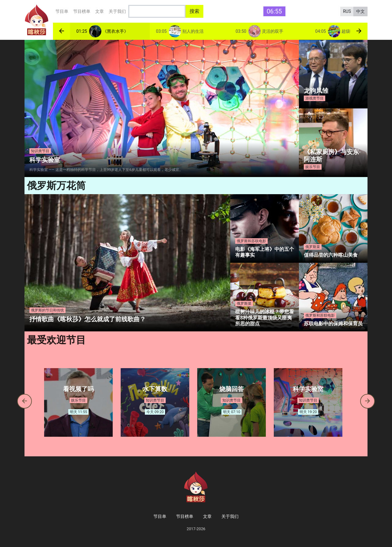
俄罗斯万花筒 (56, 186)
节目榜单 (82, 11)
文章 (100, 11)
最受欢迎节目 (56, 340)
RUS (347, 11)
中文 (360, 11)
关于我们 (117, 11)
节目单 (62, 11)
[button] (62, 31)
